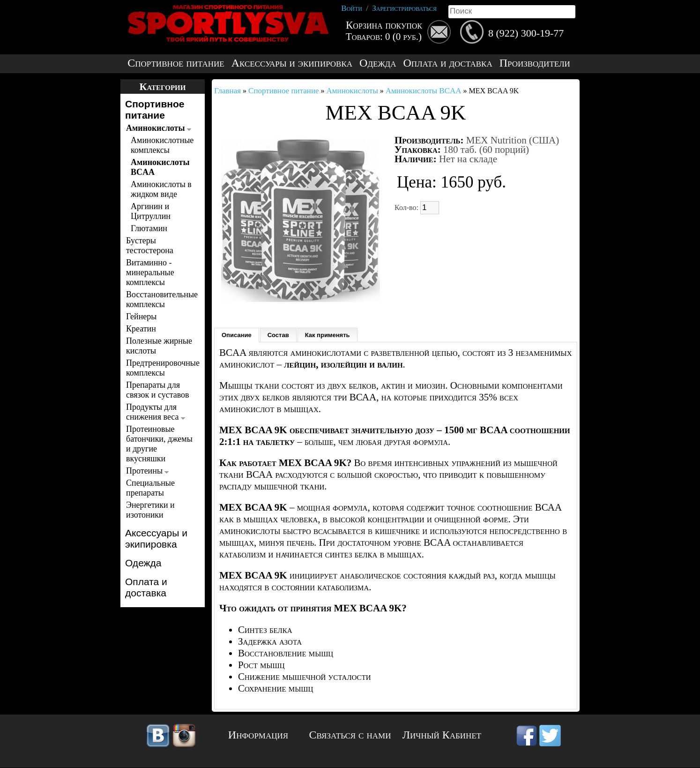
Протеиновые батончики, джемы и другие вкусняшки (159, 444)
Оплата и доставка (447, 63)
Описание (237, 335)
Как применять (328, 335)
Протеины (147, 471)
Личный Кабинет (442, 735)
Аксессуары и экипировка (292, 63)
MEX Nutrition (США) (513, 140)
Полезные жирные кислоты (159, 346)
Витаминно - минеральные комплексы (150, 272)
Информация (258, 735)
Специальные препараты (150, 488)
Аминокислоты (159, 128)
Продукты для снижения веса (156, 412)
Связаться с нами (350, 735)
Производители (535, 63)
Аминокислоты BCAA (160, 167)
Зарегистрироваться (404, 8)
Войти (352, 8)
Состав (278, 335)
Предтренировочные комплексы (160, 368)
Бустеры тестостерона (150, 245)
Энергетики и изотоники (150, 510)
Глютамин (149, 228)
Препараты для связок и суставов (158, 390)
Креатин (141, 329)
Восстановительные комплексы (160, 299)
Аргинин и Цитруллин (151, 211)
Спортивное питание (176, 63)
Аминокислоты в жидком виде (161, 189)
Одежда (378, 63)
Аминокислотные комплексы (161, 145)
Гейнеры (141, 316)
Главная (227, 91)
